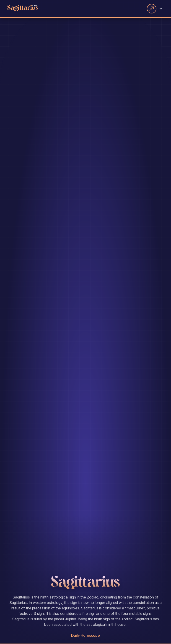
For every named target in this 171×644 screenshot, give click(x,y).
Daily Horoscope (86, 635)
